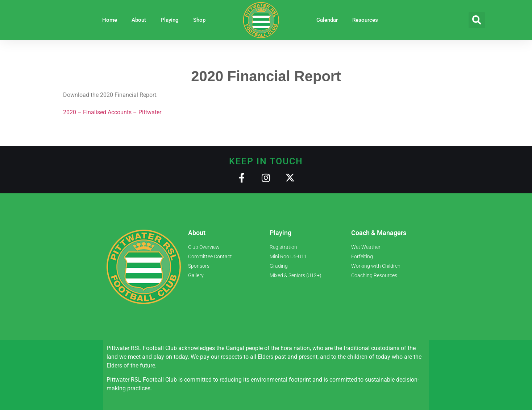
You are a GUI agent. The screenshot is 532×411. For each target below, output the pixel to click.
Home (110, 20)
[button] (477, 20)
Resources (365, 20)
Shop (199, 20)
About (139, 20)
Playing (170, 20)
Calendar (327, 20)
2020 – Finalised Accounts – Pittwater (112, 112)
